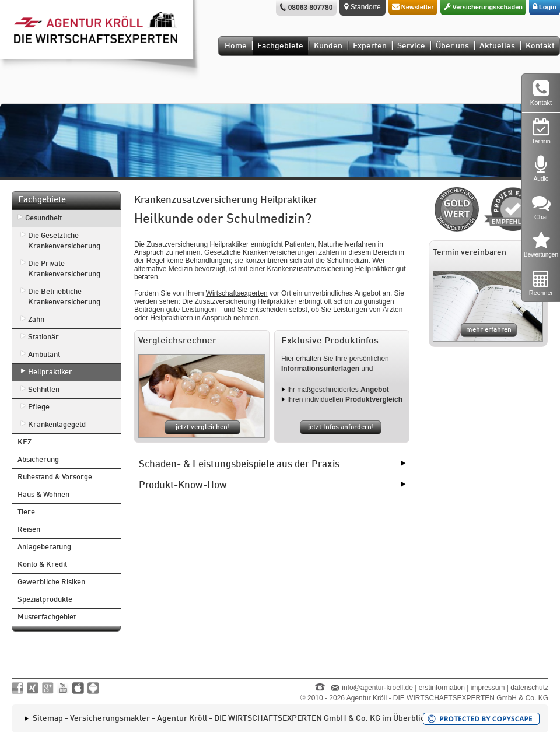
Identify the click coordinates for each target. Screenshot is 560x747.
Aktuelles (497, 46)
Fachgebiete (280, 46)
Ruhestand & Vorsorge (55, 477)
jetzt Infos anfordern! (341, 427)
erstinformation (442, 688)
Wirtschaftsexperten (237, 293)
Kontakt (540, 46)
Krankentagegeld (57, 425)
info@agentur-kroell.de (377, 688)
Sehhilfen (44, 390)
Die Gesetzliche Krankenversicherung (64, 241)
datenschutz (529, 688)
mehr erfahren (489, 330)
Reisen (29, 530)
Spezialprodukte (45, 600)
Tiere (26, 512)
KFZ (24, 442)
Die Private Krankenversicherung (64, 269)
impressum (488, 688)
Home (236, 46)
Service (411, 46)
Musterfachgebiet (47, 617)
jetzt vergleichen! (203, 427)
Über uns (452, 46)
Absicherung (38, 460)
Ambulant (44, 355)
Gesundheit (43, 218)
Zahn (36, 320)
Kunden (328, 46)
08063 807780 (311, 8)
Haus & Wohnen (43, 495)
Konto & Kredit (42, 565)
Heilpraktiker (50, 372)
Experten (370, 46)
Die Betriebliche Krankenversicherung (64, 297)
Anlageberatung (44, 547)
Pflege (39, 407)
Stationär (43, 337)
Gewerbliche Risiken (51, 582)
